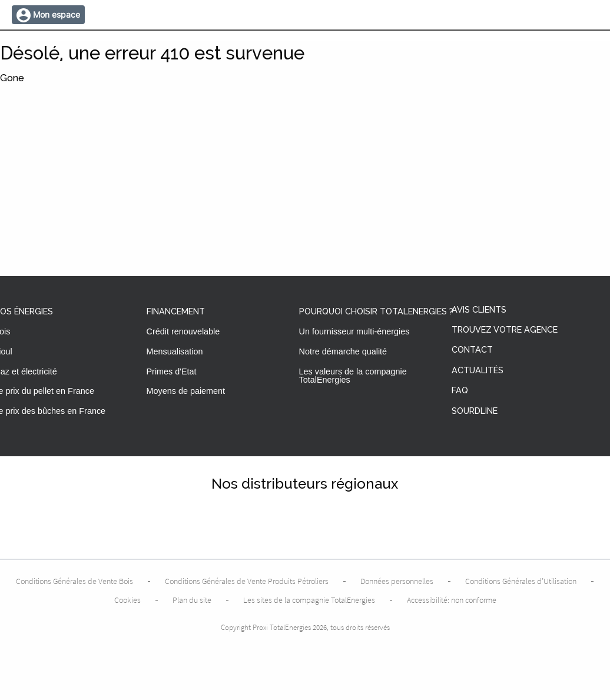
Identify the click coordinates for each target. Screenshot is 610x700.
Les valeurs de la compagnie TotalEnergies (353, 376)
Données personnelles (397, 581)
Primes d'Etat (172, 371)
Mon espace (57, 14)
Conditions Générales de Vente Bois (74, 581)
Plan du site (192, 600)
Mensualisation (175, 351)
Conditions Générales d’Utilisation (521, 581)
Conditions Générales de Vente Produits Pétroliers (247, 581)
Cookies (127, 600)
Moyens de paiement (186, 391)
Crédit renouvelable (183, 331)
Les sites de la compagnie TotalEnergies (309, 600)
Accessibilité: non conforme (452, 600)
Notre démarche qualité (343, 351)
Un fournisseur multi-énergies (354, 331)
